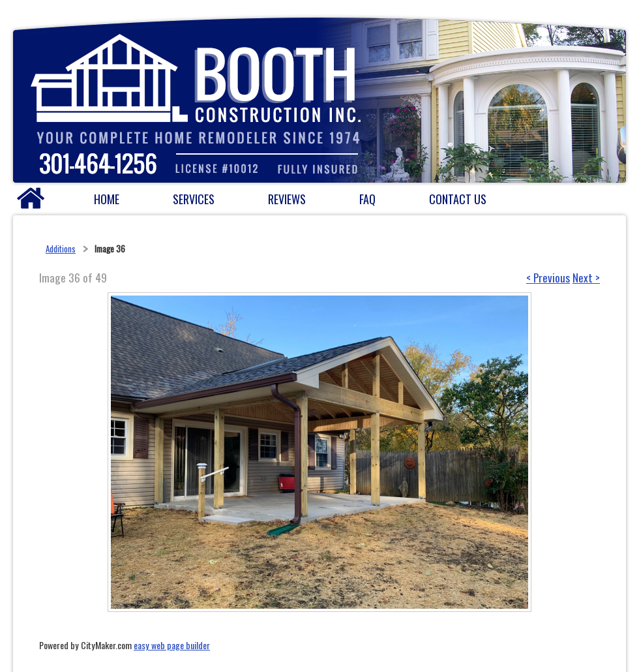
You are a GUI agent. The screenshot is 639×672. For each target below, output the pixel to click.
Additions (61, 249)
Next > (586, 277)
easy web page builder (172, 645)
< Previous (548, 277)
